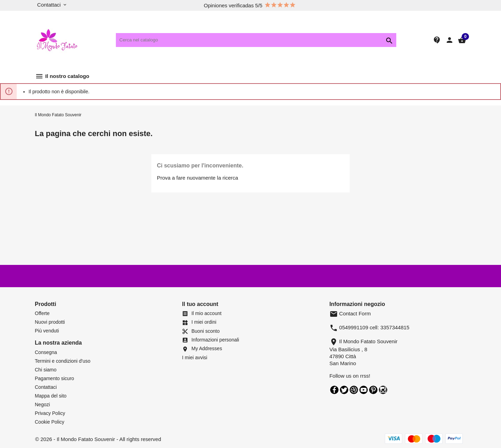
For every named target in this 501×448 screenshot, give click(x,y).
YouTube (364, 390)
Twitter (344, 390)
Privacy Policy (50, 413)
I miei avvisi (194, 357)
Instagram (383, 390)
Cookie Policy (50, 422)
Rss (354, 390)
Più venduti (47, 331)
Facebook (334, 390)
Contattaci (46, 387)
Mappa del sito (51, 396)
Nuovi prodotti (50, 322)
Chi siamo (46, 370)
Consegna (46, 352)
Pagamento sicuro (54, 378)
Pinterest (373, 390)
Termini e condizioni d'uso (63, 361)
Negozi (42, 404)
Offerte (42, 313)
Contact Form (350, 313)
